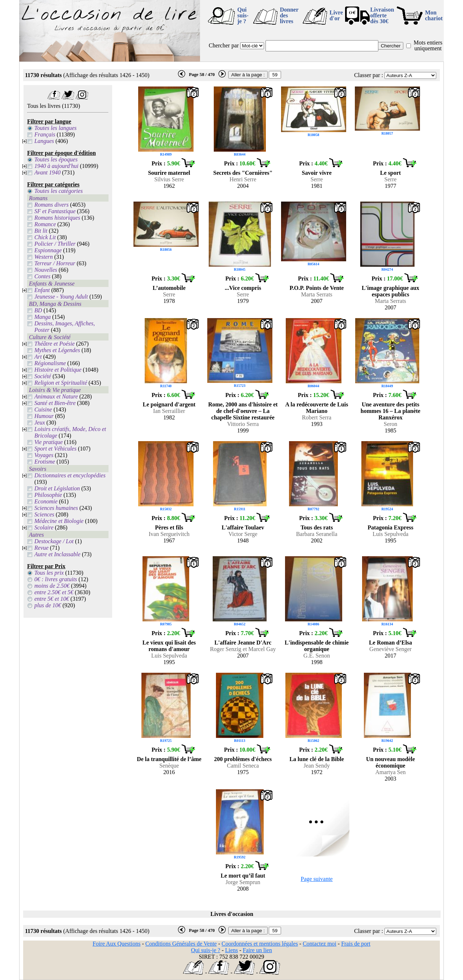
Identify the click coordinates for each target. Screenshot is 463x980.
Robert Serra (317, 417)
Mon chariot (434, 15)
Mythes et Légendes (57, 350)
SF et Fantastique (55, 211)
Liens (231, 950)
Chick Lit (45, 237)
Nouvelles (46, 270)
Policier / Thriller (55, 244)
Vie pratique (48, 442)
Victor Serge (243, 534)
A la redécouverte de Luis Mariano (317, 408)
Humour (44, 416)
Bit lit (41, 231)
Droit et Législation (57, 488)
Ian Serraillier (169, 411)
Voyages (44, 455)
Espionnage (48, 250)
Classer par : (369, 75)
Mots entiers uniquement (428, 45)
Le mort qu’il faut (243, 876)
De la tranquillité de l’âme (169, 759)
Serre (317, 179)
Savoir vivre (317, 173)
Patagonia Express (390, 527)
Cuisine (43, 409)
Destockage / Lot (54, 541)
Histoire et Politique (58, 370)
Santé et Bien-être (55, 403)
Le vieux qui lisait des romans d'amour (169, 646)
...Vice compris (243, 288)
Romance (45, 224)
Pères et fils (169, 527)
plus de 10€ (48, 605)
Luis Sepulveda (390, 534)
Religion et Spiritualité (61, 383)
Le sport (390, 173)
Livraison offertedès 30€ (382, 15)
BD (38, 310)
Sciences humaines (56, 508)
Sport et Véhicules (55, 449)
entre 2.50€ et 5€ (54, 592)
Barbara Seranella (317, 534)
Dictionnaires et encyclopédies (70, 475)
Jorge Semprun (243, 882)
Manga (43, 317)
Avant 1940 (47, 172)
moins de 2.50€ (52, 586)
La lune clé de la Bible (317, 759)
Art (38, 357)
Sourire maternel (169, 173)
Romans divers (52, 205)
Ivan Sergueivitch (169, 534)
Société (43, 376)
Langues (44, 141)
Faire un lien (257, 950)
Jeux (40, 423)
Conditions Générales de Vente (181, 944)
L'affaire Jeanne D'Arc (243, 643)
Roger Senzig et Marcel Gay (243, 649)
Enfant (42, 290)
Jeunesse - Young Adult (61, 297)
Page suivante (317, 879)
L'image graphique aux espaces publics (390, 291)
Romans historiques (57, 218)
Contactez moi (320, 944)
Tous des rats (317, 527)
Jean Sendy (317, 766)
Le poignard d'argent (169, 404)
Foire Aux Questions (116, 944)
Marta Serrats (317, 294)
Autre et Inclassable (57, 554)
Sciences (44, 514)
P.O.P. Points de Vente (317, 288)
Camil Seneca (243, 766)
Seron (390, 424)
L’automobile (169, 288)
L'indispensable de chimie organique (317, 646)
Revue (41, 548)
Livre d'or (336, 15)
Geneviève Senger (390, 649)
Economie (46, 501)
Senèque (169, 766)
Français (45, 134)
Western (44, 257)
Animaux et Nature (56, 396)
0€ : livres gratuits (56, 579)
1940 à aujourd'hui (56, 166)
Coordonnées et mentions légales (260, 944)
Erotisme (45, 462)
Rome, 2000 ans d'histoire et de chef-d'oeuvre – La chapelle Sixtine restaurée (243, 411)
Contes (42, 276)
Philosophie (48, 495)
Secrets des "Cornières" (243, 173)
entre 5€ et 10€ (52, 599)
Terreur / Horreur (55, 263)
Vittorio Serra (243, 424)
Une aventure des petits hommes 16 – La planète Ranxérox (390, 411)
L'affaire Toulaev (243, 527)
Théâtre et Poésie (54, 344)
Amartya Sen (391, 772)
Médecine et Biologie (59, 521)
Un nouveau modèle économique (390, 762)
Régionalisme (50, 363)
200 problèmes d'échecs (243, 759)
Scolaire (44, 527)
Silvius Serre (169, 179)
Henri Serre (243, 179)
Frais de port (356, 944)
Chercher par (224, 45)
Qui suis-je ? (243, 15)
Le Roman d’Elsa (390, 643)
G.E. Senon (317, 656)
